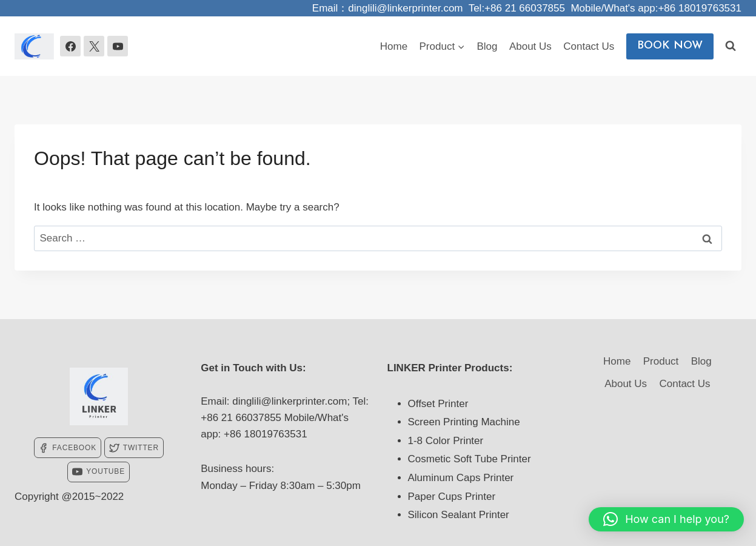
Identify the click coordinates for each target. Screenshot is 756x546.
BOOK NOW (670, 46)
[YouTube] (118, 46)
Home (394, 46)
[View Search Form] (731, 46)
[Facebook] (70, 46)
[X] (94, 46)
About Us (530, 46)
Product (661, 361)
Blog (487, 46)
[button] (666, 519)
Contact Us (589, 46)
